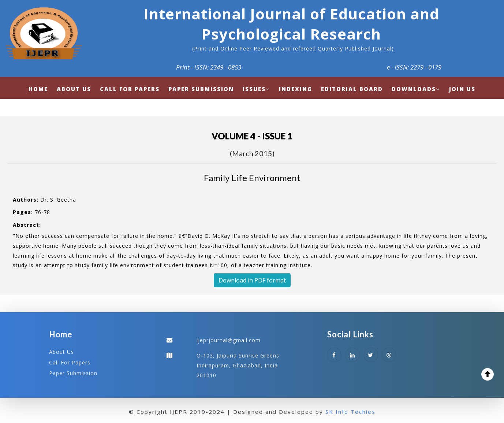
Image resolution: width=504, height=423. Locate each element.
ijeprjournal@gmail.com (229, 340)
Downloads (416, 89)
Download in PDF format (252, 280)
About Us (61, 352)
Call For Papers (70, 362)
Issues (256, 89)
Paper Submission (73, 373)
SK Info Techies (350, 412)
